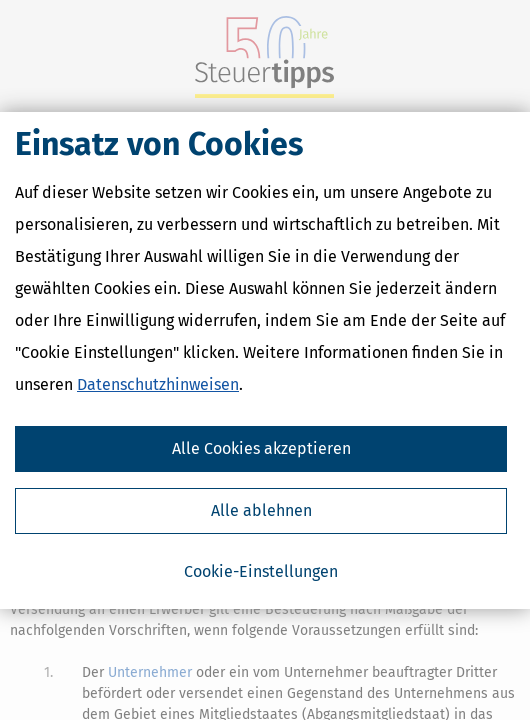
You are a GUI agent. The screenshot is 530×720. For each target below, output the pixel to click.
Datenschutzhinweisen (158, 384)
